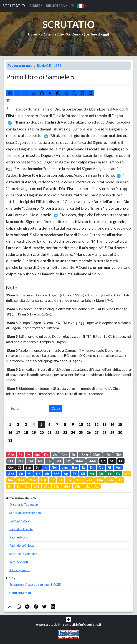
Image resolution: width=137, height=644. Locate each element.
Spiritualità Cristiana (23, 554)
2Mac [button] (92, 461)
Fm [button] (10, 486)
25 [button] (81, 432)
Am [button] (118, 467)
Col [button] (69, 480)
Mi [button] (30, 474)
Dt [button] (46, 455)
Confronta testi (20, 593)
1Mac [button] (79, 461)
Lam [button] (65, 467)
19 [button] (34, 432)
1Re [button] (108, 455)
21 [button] (49, 432)
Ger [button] (54, 467)
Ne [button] (40, 461)
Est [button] (68, 461)
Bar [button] (75, 467)
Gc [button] (27, 486)
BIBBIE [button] (35, 6)
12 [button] (97, 424)
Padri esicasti (18, 537)
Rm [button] (10, 480)
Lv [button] (28, 455)
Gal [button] (44, 480)
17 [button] (18, 432)
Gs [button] (55, 455)
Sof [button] (56, 474)
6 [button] (49, 424)
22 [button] (57, 432)
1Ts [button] (79, 480)
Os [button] (101, 467)
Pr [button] (121, 461)
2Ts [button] (89, 480)
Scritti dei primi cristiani (25, 513)
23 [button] (65, 432)
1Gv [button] (57, 486)
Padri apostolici (20, 521)
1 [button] (10, 424)
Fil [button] (60, 480)
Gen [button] (11, 455)
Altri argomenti (20, 570)
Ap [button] (96, 486)
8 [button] (65, 424)
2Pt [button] (46, 486)
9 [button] (73, 424)
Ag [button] (66, 474)
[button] (82, 6)
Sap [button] (28, 467)
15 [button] (120, 424)
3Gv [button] (78, 486)
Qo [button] (11, 467)
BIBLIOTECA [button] (55, 6)
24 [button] (73, 432)
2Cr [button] (21, 461)
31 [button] (10, 440)
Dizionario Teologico (24, 504)
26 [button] (89, 432)
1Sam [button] (84, 455)
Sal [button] (112, 461)
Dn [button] (92, 467)
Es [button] (20, 455)
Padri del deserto (21, 529)
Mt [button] (92, 474)
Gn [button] (21, 474)
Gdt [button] (58, 461)
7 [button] (57, 424)
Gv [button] (118, 474)
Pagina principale (20, 66)
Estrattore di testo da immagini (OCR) (35, 584)
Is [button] (46, 467)
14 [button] (112, 424)
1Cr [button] (11, 461)
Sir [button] (38, 467)
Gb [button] (103, 461)
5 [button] (41, 424)
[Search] (28, 408)
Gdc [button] (64, 455)
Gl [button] (110, 467)
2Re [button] (118, 455)
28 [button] (104, 432)
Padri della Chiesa (21, 545)
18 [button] (26, 432)
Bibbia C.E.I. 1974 (49, 66)
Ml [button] (83, 474)
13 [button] (104, 424)
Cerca (56, 408)
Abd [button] (11, 474)
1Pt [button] (36, 486)
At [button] (127, 474)
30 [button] (120, 432)
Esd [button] (31, 461)
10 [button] (81, 424)
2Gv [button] (67, 486)
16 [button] (10, 432)
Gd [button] (88, 486)
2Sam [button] (97, 455)
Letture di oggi (97, 34)
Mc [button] (101, 474)
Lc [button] (110, 474)
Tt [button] (120, 480)
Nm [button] (37, 455)
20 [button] (42, 432)
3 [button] (26, 424)
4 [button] (34, 424)
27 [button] (97, 432)
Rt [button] (74, 455)
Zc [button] (74, 474)
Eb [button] (19, 486)
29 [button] (112, 432)
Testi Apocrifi (19, 562)
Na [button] (38, 474)
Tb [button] (49, 461)
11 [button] (89, 424)
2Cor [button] (33, 480)
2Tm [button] (111, 480)
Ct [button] (19, 467)
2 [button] (18, 424)
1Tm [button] (100, 480)
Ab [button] (47, 474)
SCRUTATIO (14, 6)
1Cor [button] (21, 480)
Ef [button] (52, 480)
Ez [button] (84, 467)
